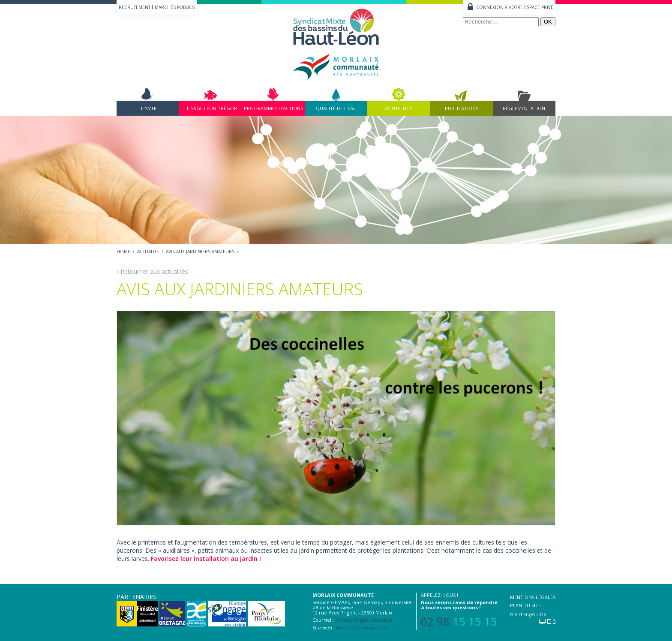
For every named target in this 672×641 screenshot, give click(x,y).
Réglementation (524, 108)
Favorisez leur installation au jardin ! (206, 559)
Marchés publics (175, 7)
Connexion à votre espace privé (515, 7)
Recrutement (135, 7)
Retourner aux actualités (152, 271)
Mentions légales (533, 597)
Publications (462, 108)
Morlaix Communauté (361, 628)
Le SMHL (148, 108)
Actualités (399, 108)
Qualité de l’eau (336, 108)
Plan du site (525, 605)
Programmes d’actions (273, 108)
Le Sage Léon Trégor (211, 108)
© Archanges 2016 (528, 614)
